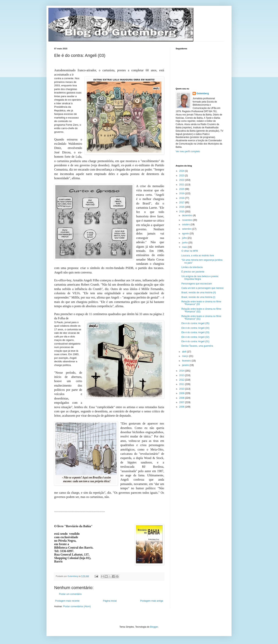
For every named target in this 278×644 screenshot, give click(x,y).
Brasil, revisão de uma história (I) (198, 297)
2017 (182, 203)
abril (184, 352)
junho (185, 243)
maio (185, 247)
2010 (182, 389)
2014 (182, 371)
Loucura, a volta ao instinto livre (198, 256)
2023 (182, 176)
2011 (182, 384)
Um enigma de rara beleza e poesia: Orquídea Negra (200, 278)
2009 (182, 393)
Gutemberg (203, 93)
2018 (182, 198)
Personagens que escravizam (197, 284)
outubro (186, 224)
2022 (182, 180)
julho (185, 238)
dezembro (187, 215)
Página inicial (110, 601)
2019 (182, 193)
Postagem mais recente (67, 601)
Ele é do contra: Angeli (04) (195, 328)
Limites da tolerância (192, 267)
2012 (182, 380)
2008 (182, 398)
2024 (182, 171)
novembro (187, 220)
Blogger (154, 627)
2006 (182, 407)
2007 (182, 402)
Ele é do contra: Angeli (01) (195, 341)
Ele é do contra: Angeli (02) (195, 337)
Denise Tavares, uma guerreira (197, 346)
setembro (187, 229)
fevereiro (187, 361)
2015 (182, 212)
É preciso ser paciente (193, 272)
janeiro (186, 365)
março (186, 356)
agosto (186, 234)
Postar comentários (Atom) (77, 606)
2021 (182, 185)
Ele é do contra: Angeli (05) (195, 323)
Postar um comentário (70, 594)
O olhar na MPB (190, 251)
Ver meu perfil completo (188, 151)
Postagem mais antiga (152, 601)
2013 (182, 375)
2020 (182, 189)
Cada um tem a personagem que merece (203, 288)
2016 (182, 207)
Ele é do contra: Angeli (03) (195, 332)
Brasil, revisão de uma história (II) (199, 293)
